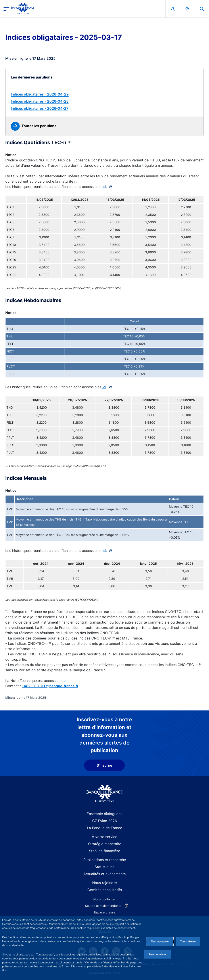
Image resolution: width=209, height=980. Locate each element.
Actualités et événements (104, 874)
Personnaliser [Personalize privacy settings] (157, 954)
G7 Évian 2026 (105, 821)
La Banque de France (104, 828)
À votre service (104, 837)
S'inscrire (104, 765)
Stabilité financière (104, 851)
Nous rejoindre (104, 883)
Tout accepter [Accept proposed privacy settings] (160, 941)
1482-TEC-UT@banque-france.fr (50, 686)
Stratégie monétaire (105, 844)
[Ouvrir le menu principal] (6, 9)
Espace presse (105, 912)
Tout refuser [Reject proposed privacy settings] (188, 941)
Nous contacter (104, 899)
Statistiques (104, 867)
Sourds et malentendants (103, 906)
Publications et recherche (105, 860)
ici (104, 187)
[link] (104, 94)
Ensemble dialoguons (104, 814)
